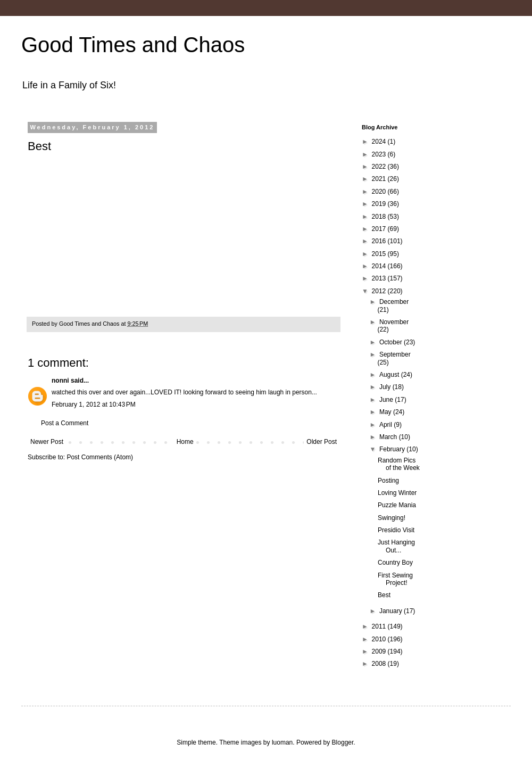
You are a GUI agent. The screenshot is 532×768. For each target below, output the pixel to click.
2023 (380, 154)
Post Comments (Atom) (100, 457)
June (387, 400)
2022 (380, 167)
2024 (380, 142)
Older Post (322, 442)
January (392, 611)
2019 (380, 204)
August (390, 375)
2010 (380, 639)
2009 (380, 651)
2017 (380, 229)
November (394, 322)
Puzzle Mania (397, 505)
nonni (60, 381)
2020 (380, 192)
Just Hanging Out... (396, 546)
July (386, 387)
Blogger (343, 742)
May (386, 412)
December (394, 302)
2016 (380, 241)
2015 (380, 254)
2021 (380, 179)
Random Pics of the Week (399, 464)
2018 (380, 217)
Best (384, 595)
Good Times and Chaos (133, 45)
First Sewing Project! (395, 579)
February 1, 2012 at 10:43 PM (94, 404)
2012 (380, 291)
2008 (380, 664)
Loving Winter (397, 493)
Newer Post (47, 442)
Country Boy (395, 563)
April (386, 425)
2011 (380, 626)
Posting (388, 481)
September (395, 354)
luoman (282, 742)
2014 (380, 266)
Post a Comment (65, 423)
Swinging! (392, 518)
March (389, 437)
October (392, 342)
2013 (380, 278)
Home (185, 442)
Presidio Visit (396, 530)
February (393, 449)
